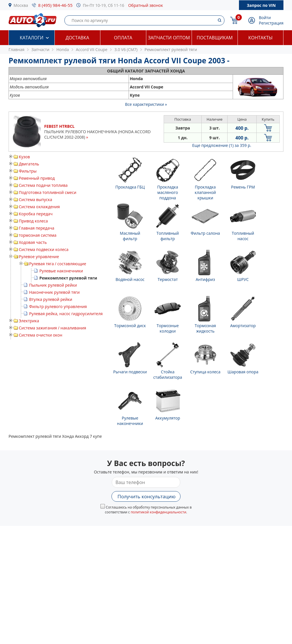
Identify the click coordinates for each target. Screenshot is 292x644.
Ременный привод (37, 178)
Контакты (260, 38)
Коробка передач (36, 214)
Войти (265, 18)
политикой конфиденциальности (158, 512)
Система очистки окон (40, 335)
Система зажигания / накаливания (52, 328)
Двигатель (29, 164)
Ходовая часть (33, 242)
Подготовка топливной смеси (48, 192)
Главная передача (36, 228)
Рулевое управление (39, 257)
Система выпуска (36, 200)
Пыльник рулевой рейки (53, 285)
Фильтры (28, 171)
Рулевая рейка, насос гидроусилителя (66, 314)
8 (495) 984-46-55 (55, 5)
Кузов (24, 157)
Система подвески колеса (44, 249)
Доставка (77, 38)
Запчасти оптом (169, 38)
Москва (21, 5)
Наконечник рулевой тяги (54, 292)
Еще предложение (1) (222, 145)
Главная (17, 49)
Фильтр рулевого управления (58, 306)
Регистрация (271, 23)
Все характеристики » (146, 104)
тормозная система (38, 235)
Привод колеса (33, 221)
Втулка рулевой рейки (51, 299)
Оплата (123, 38)
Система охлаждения (39, 207)
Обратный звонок (145, 5)
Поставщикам (215, 38)
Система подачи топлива (43, 185)
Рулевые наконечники (61, 271)
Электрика (29, 321)
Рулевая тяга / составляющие (58, 264)
